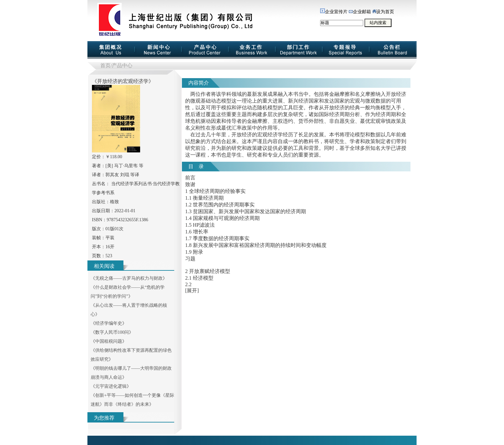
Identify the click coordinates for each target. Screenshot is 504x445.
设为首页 (383, 12)
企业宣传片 (334, 12)
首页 (105, 65)
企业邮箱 (360, 12)
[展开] (192, 291)
